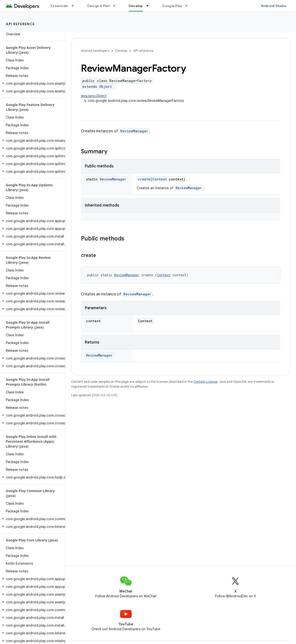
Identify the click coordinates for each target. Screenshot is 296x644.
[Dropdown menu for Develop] (150, 6)
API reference (20, 24)
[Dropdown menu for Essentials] (75, 6)
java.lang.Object (94, 96)
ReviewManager (134, 131)
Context (160, 179)
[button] (32, 83)
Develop (121, 51)
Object (105, 86)
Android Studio (274, 6)
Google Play (172, 6)
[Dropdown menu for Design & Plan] (116, 6)
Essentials (60, 6)
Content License (205, 382)
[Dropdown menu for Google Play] (189, 6)
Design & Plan (99, 6)
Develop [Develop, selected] (136, 6)
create (144, 179)
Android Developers (95, 51)
